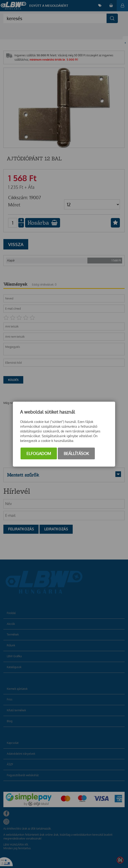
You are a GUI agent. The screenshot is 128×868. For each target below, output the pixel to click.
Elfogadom (39, 453)
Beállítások (76, 453)
